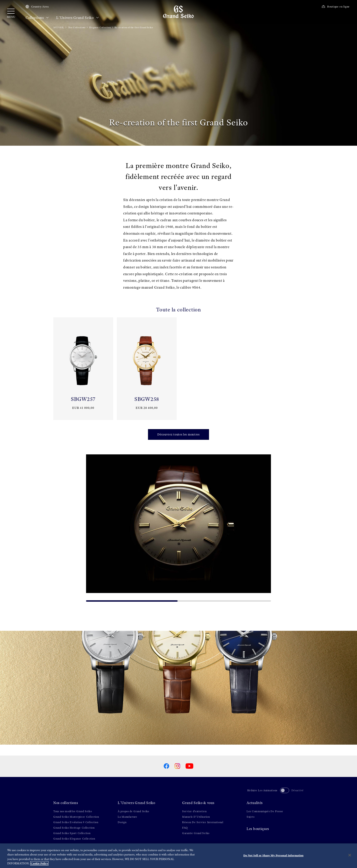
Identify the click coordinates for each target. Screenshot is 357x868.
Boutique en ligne (336, 7)
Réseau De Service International (203, 822)
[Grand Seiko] (178, 12)
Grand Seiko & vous (198, 803)
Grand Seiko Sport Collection (72, 833)
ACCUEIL (59, 27)
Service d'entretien (194, 811)
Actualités (255, 803)
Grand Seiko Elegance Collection (74, 839)
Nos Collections (77, 27)
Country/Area (37, 7)
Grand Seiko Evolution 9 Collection (76, 822)
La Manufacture (127, 817)
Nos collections (66, 803)
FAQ (185, 828)
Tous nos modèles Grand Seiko (73, 811)
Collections (37, 18)
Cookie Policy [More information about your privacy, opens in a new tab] (39, 863)
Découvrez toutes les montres (178, 434)
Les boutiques (258, 829)
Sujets (250, 817)
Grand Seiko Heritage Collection (74, 828)
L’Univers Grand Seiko (78, 18)
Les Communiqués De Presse (265, 811)
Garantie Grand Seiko (196, 833)
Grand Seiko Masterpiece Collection (76, 817)
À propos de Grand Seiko (133, 811)
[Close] (350, 855)
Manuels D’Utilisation (196, 817)
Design (122, 822)
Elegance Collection (100, 27)
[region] (178, 856)
